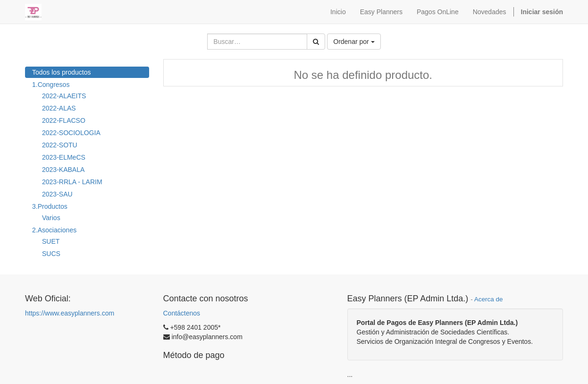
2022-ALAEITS (64, 96)
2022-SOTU (60, 145)
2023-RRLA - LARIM (72, 182)
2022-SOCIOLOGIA (71, 133)
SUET (51, 241)
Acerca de (489, 299)
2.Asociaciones (54, 230)
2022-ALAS (59, 108)
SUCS (51, 254)
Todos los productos (62, 72)
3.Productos (50, 206)
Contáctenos (182, 313)
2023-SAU (57, 194)
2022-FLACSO (64, 120)
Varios (51, 218)
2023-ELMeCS (64, 157)
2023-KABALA (63, 170)
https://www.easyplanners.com (70, 313)
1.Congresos (51, 85)
